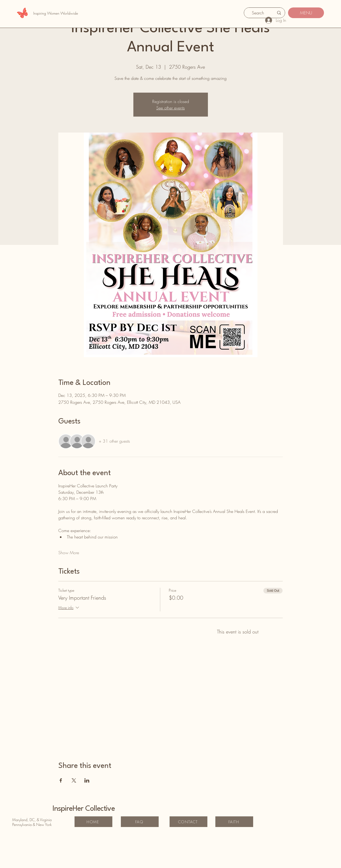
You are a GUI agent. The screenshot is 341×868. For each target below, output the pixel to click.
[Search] (258, 13)
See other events (170, 108)
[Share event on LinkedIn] (87, 780)
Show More (69, 553)
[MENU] (306, 13)
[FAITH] (234, 822)
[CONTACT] (188, 822)
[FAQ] (140, 822)
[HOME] (93, 822)
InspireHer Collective (84, 809)
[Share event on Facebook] (61, 780)
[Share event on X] (74, 780)
